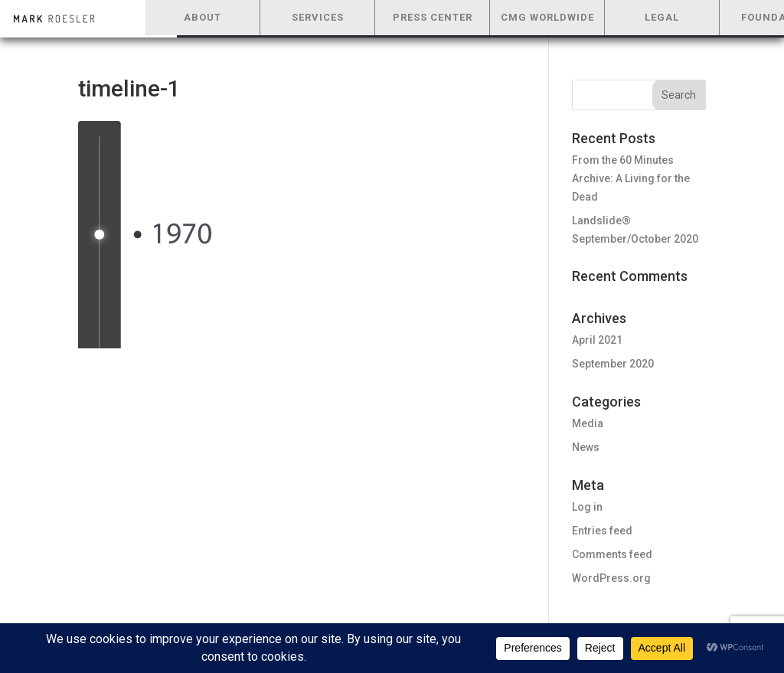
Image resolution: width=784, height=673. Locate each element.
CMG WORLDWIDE (547, 17)
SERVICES (318, 17)
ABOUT (203, 17)
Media (588, 423)
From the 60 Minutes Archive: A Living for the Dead (631, 178)
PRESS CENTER (433, 17)
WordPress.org (611, 578)
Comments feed (612, 554)
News (586, 447)
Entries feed (602, 531)
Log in (587, 507)
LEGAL (662, 17)
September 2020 (613, 364)
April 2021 (597, 340)
